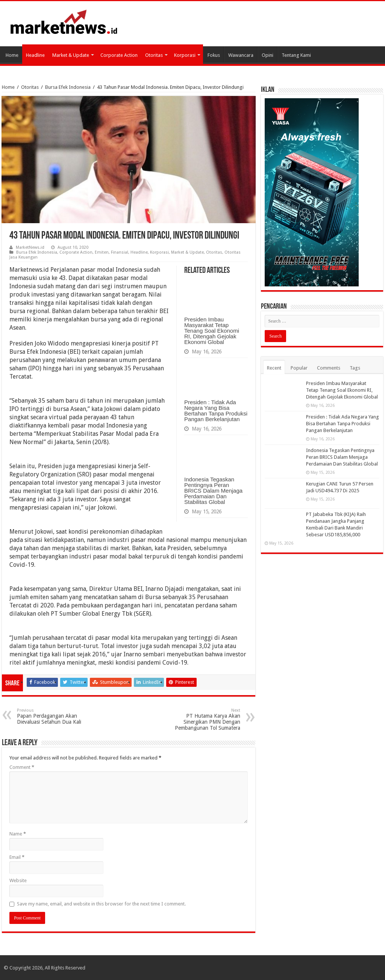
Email (17, 857)
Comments (329, 368)
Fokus (214, 55)
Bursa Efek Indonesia (68, 87)
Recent (274, 368)
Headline (35, 55)
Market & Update (71, 55)
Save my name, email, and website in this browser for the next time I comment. (101, 904)
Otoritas (154, 55)
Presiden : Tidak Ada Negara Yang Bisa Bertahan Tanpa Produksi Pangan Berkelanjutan (216, 411)
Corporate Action (119, 55)
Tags (355, 368)
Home (12, 55)
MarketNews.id (30, 247)
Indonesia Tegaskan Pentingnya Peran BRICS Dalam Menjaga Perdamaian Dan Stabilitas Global (213, 491)
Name (18, 834)
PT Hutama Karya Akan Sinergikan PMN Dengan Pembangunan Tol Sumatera (202, 719)
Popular (299, 368)
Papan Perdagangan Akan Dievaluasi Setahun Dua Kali (55, 716)
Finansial (120, 252)
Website (18, 880)
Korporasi (185, 55)
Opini (268, 55)
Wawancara (241, 55)
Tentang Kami (296, 55)
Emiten (102, 252)
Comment (22, 767)
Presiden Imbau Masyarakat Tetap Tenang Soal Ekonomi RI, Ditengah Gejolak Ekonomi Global (212, 331)
